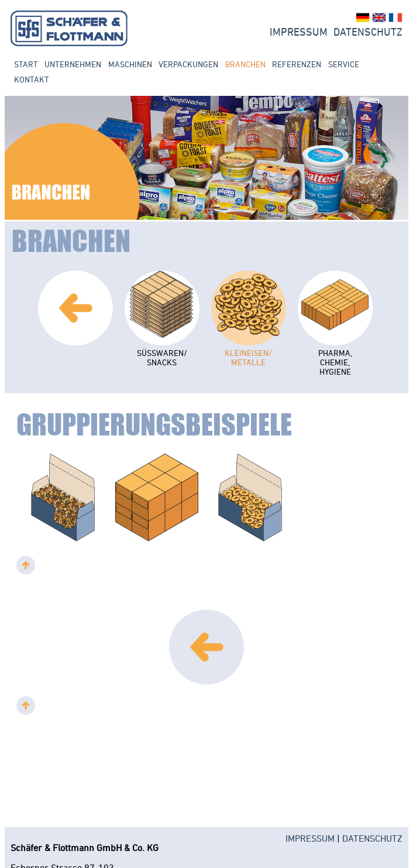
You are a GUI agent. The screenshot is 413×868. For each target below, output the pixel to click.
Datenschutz (368, 32)
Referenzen (297, 64)
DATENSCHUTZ (372, 838)
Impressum (299, 32)
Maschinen (130, 64)
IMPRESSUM (310, 838)
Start (26, 64)
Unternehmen (73, 64)
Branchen (245, 64)
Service (344, 64)
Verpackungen (188, 64)
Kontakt (32, 79)
